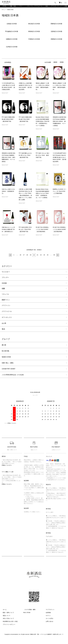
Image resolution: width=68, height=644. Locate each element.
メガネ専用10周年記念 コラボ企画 (14, 381)
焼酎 (3, 291)
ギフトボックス (55, 7)
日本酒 (4, 7)
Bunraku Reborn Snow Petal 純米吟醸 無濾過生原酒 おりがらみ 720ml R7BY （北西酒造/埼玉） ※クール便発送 (42, 196)
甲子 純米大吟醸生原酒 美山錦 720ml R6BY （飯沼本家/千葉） (25, 122)
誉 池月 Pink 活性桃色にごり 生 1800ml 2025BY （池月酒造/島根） (59, 232)
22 (41, 257)
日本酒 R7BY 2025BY (10, 374)
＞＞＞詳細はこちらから (10, 429)
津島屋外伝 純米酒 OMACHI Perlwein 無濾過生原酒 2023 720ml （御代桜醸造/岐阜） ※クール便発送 (8, 160)
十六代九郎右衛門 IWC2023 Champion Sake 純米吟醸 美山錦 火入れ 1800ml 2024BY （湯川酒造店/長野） (59, 160)
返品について (5, 622)
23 (44, 257)
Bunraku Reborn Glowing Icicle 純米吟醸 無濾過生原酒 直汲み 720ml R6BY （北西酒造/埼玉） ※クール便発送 (42, 124)
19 (31, 257)
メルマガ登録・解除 (29, 616)
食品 (47, 7)
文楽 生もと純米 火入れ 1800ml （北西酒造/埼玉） (8, 194)
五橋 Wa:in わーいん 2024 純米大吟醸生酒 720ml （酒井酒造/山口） (8, 232)
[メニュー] (65, 3)
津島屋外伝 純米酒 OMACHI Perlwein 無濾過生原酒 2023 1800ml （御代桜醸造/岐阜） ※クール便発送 (59, 124)
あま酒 (4, 327)
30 (54, 257)
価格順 (55, 64)
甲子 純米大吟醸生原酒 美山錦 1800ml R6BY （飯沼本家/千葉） (8, 122)
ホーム (3, 12)
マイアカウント (49, 616)
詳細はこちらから (7, 471)
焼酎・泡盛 (13, 7)
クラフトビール (38, 7)
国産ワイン (6, 303)
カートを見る (48, 625)
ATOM (28, 619)
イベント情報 (64, 7)
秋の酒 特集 (6, 356)
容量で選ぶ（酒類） (9, 368)
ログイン (47, 622)
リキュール (30, 7)
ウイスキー (6, 274)
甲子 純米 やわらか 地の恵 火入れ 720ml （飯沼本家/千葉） (42, 158)
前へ (11, 257)
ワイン (21, 7)
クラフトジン (7, 308)
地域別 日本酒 (11, 12)
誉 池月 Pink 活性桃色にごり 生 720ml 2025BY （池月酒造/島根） (42, 232)
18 (27, 257)
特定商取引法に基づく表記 (9, 628)
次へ (57, 257)
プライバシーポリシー (8, 631)
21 (37, 257)
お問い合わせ (48, 628)
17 (24, 257)
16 (21, 257)
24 (47, 257)
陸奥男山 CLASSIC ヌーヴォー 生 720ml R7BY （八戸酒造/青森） (59, 194)
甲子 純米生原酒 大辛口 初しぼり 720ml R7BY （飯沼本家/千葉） (25, 232)
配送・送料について (7, 619)
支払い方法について (7, 625)
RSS (25, 619)
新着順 (62, 64)
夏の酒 (4, 349)
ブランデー (6, 280)
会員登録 (47, 619)
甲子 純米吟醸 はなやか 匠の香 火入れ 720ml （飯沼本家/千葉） (25, 158)
